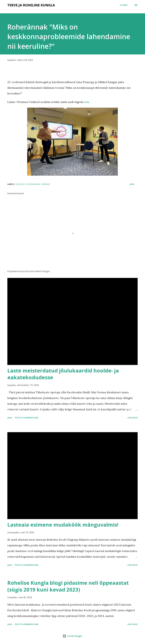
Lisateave (133, 418)
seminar (45, 184)
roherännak (33, 184)
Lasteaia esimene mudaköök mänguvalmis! (63, 525)
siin (87, 102)
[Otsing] (124, 5)
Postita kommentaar (26, 418)
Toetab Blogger (72, 636)
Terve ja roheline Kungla (31, 5)
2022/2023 (20, 184)
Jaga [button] (132, 184)
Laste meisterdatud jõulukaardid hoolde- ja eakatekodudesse (63, 374)
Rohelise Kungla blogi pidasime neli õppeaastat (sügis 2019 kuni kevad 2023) (68, 586)
